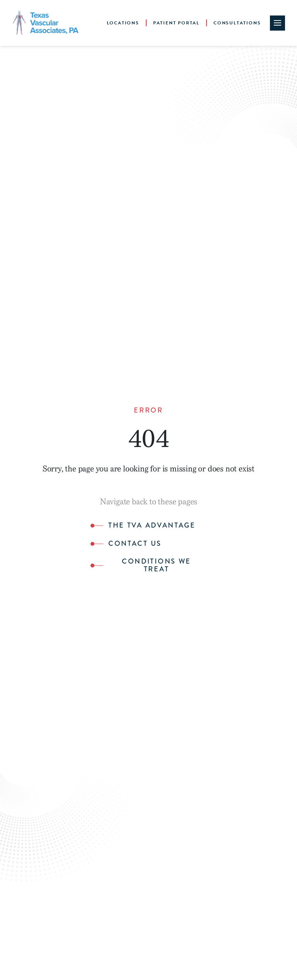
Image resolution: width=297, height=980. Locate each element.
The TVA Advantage (152, 526)
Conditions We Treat (156, 566)
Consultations (237, 23)
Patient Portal (176, 23)
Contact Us (135, 544)
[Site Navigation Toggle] (277, 23)
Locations (123, 23)
